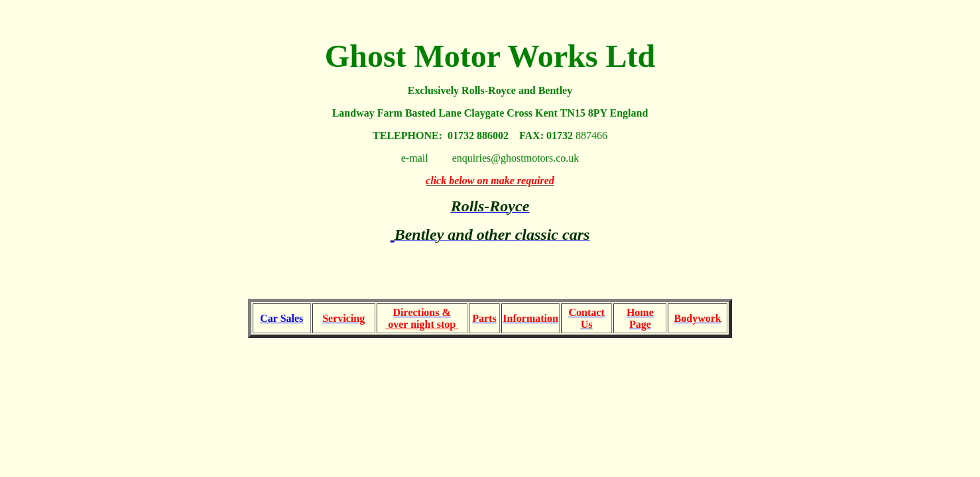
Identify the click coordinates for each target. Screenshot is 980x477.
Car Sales (281, 318)
